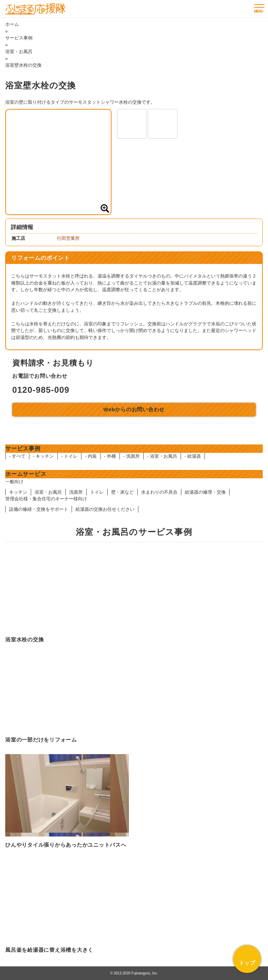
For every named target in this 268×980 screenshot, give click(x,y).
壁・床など (122, 492)
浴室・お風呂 (19, 51)
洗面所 (76, 492)
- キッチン (43, 456)
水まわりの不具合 (159, 492)
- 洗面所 (132, 456)
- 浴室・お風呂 (162, 456)
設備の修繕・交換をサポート (39, 509)
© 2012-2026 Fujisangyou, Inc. (134, 973)
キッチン (18, 492)
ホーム (12, 24)
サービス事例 (19, 38)
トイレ (97, 492)
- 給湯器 (193, 456)
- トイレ (69, 456)
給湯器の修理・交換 (205, 492)
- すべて (17, 456)
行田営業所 (68, 238)
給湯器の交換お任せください (105, 509)
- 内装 (91, 456)
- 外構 (110, 456)
